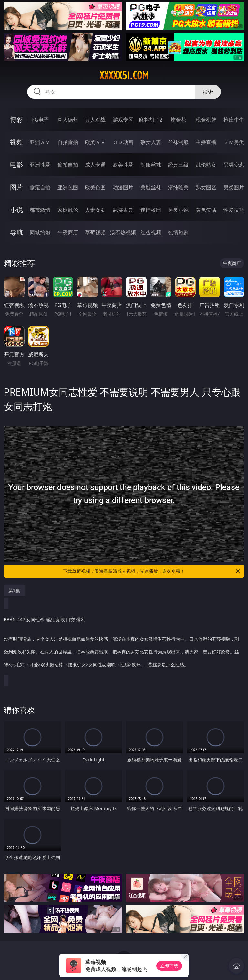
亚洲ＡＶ (40, 142)
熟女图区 (206, 187)
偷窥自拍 (40, 187)
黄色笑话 (206, 210)
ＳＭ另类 (234, 142)
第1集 (14, 590)
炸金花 (178, 120)
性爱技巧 (234, 210)
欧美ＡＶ (95, 142)
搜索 (208, 92)
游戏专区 (123, 120)
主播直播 (206, 142)
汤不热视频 (123, 232)
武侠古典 (123, 210)
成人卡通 (95, 165)
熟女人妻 (151, 142)
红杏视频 (151, 232)
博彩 (16, 119)
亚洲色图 (68, 187)
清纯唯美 (178, 187)
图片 (16, 187)
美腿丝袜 (151, 187)
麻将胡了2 (151, 120)
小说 (16, 210)
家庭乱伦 (68, 210)
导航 (16, 232)
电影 (16, 165)
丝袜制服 (178, 142)
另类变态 (234, 165)
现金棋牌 (206, 120)
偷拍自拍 (68, 165)
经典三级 (178, 165)
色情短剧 (178, 232)
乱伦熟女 (206, 165)
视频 (16, 142)
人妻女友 (95, 210)
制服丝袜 (151, 165)
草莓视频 (95, 232)
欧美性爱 (123, 165)
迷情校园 (151, 210)
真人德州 (68, 120)
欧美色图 (95, 187)
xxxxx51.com (124, 75)
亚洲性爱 (40, 165)
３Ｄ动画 (123, 142)
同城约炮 (40, 232)
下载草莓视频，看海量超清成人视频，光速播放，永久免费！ (152, 571)
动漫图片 (123, 187)
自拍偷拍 (68, 142)
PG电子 (40, 120)
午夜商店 (68, 232)
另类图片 (234, 187)
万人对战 (95, 120)
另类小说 (178, 210)
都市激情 (40, 210)
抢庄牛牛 (234, 120)
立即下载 (169, 966)
